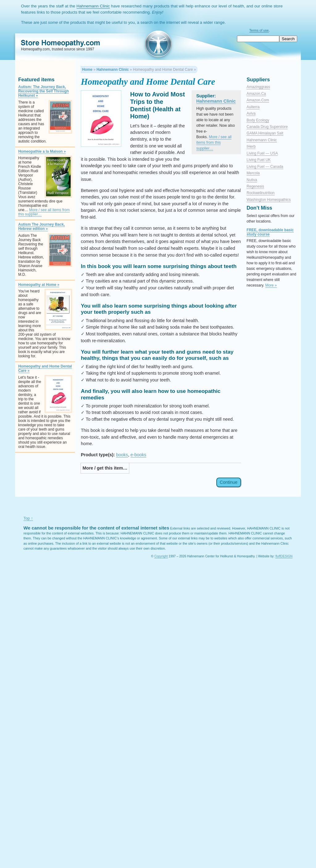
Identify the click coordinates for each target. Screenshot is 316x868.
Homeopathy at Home (39, 285)
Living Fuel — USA (262, 153)
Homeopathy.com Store (50, 42)
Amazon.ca (256, 94)
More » (271, 285)
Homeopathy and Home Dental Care (45, 368)
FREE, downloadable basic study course (270, 232)
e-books (138, 455)
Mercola (253, 173)
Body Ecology (258, 120)
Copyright (161, 556)
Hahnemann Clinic (93, 6)
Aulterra (253, 107)
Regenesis (255, 186)
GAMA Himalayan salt (265, 133)
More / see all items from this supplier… (44, 212)
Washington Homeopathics (269, 200)
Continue (229, 483)
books (122, 455)
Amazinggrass (258, 87)
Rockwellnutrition (261, 193)
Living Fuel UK (259, 160)
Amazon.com (258, 100)
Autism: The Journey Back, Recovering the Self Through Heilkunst (44, 91)
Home (87, 70)
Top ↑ (28, 518)
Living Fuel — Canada (265, 167)
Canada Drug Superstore (267, 127)
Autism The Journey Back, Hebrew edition (42, 227)
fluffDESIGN (284, 556)
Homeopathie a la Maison (42, 151)
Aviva (251, 113)
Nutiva (252, 180)
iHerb (251, 147)
